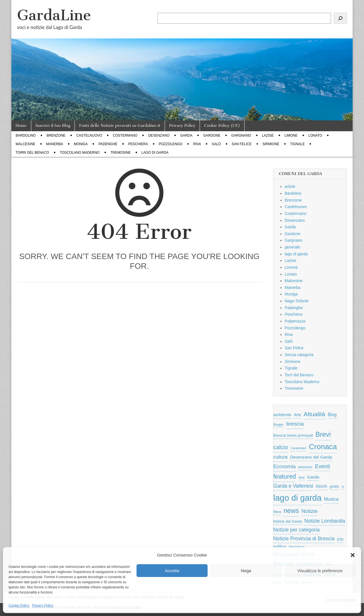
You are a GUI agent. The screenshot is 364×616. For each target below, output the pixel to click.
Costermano (125, 135)
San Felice (242, 144)
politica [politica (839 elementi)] (280, 547)
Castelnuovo (89, 135)
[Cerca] (340, 18)
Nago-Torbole (297, 301)
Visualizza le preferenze (320, 571)
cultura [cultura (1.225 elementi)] (280, 457)
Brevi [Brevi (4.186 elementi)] (323, 434)
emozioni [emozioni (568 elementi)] (305, 467)
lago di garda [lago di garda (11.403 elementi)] (297, 498)
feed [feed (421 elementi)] (302, 477)
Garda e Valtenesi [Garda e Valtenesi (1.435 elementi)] (293, 486)
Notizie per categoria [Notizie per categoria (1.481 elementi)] (296, 530)
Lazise (268, 135)
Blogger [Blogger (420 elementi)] (279, 424)
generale (292, 247)
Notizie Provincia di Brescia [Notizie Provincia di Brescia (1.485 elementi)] (304, 539)
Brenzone (56, 135)
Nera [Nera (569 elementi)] (277, 512)
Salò (216, 144)
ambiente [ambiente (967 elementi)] (282, 415)
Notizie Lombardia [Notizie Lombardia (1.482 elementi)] (325, 521)
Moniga (81, 144)
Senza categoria (299, 355)
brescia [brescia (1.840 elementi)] (295, 424)
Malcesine (25, 144)
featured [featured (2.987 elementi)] (285, 476)
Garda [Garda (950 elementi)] (313, 477)
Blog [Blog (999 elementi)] (332, 415)
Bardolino (26, 135)
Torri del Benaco (32, 153)
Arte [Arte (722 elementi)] (297, 415)
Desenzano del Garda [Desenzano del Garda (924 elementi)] (311, 457)
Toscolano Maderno (80, 153)
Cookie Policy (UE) (222, 126)
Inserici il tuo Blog (53, 126)
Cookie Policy (19, 605)
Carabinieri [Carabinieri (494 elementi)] (298, 448)
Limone (291, 135)
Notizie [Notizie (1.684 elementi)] (310, 511)
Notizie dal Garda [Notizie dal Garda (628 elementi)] (288, 521)
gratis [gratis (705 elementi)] (334, 486)
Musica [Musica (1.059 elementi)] (331, 499)
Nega (246, 571)
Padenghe (108, 144)
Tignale (297, 144)
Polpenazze (295, 321)
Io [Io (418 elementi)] (343, 486)
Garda (186, 135)
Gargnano (241, 135)
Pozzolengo (170, 144)
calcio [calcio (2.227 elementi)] (281, 447)
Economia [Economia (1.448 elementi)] (285, 467)
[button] (353, 555)
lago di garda (155, 153)
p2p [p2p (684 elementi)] (340, 539)
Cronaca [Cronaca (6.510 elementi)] (323, 447)
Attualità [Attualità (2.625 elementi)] (315, 414)
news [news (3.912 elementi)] (291, 511)
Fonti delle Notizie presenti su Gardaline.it (120, 126)
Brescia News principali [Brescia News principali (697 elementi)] (293, 435)
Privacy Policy (43, 605)
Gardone (212, 135)
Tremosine (120, 153)
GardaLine (54, 15)
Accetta (172, 571)
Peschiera (138, 144)
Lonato (315, 135)
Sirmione (271, 144)
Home (21, 126)
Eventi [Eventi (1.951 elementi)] (322, 466)
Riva (197, 144)
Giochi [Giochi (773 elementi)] (321, 486)
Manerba (54, 144)
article (290, 186)
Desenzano (159, 135)
